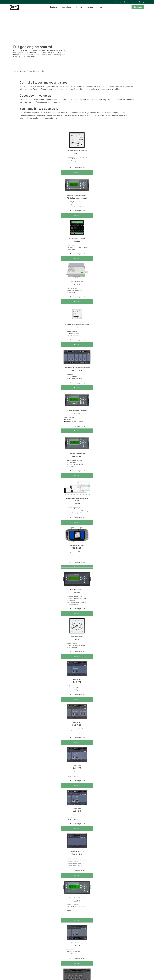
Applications (66, 7)
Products (54, 7)
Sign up (142, 2)
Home (15, 71)
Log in (134, 2)
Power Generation (34, 71)
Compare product (77, 168)
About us (118, 2)
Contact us (138, 7)
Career (126, 2)
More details (77, 172)
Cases (100, 7)
